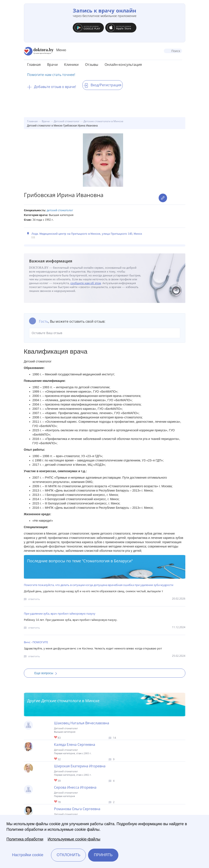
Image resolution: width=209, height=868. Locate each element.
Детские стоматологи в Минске (70, 701)
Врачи (52, 65)
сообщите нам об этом (86, 283)
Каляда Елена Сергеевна (75, 745)
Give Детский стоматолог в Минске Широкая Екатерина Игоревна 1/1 (56, 781)
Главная (34, 65)
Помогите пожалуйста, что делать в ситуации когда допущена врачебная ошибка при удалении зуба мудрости (99, 585)
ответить (34, 599)
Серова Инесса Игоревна (75, 787)
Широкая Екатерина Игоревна (80, 766)
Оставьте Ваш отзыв (105, 333)
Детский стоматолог (60, 210)
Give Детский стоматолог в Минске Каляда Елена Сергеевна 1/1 (56, 759)
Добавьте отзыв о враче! (52, 87)
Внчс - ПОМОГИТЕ (36, 642)
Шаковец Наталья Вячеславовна (82, 723)
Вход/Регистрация (103, 85)
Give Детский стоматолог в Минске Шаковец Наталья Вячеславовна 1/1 (56, 738)
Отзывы (92, 65)
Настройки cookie (28, 855)
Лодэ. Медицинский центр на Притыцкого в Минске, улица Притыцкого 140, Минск (87, 234)
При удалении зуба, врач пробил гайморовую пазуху (60, 614)
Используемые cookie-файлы (74, 839)
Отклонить (68, 855)
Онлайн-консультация (123, 65)
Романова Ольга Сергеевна (77, 809)
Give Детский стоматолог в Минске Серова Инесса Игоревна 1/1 (56, 802)
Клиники (71, 65)
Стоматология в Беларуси (107, 561)
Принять (103, 855)
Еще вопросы (47, 673)
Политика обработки (25, 839)
